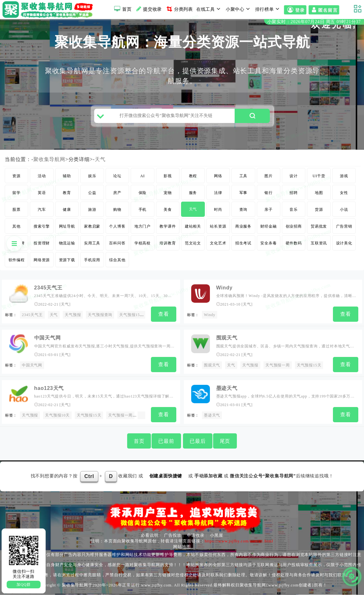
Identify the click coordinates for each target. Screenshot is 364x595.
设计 (294, 178)
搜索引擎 (42, 229)
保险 (143, 195)
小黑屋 (216, 535)
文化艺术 (218, 246)
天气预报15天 (132, 317)
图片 (269, 178)
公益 (92, 195)
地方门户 (143, 229)
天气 (100, 162)
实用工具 (92, 246)
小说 (344, 212)
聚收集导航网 (49, 162)
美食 (168, 212)
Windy (224, 290)
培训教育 (168, 246)
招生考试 (243, 246)
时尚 (218, 212)
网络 (218, 178)
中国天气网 (32, 367)
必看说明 (149, 535)
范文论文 (193, 246)
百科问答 (117, 246)
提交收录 (148, 9)
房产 (117, 195)
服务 (193, 195)
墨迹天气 (227, 389)
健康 (67, 212)
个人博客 (117, 229)
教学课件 (168, 229)
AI (142, 178)
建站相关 (193, 229)
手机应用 (92, 262)
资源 (16, 178)
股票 (16, 212)
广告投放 (173, 535)
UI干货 (319, 178)
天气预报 (250, 367)
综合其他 (117, 262)
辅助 (67, 178)
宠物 (168, 195)
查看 (164, 317)
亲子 (269, 212)
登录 (295, 10)
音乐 (294, 212)
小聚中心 (239, 9)
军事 (244, 195)
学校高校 (143, 246)
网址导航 (67, 229)
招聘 (294, 195)
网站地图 (182, 547)
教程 (193, 178)
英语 (42, 195)
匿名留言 (324, 10)
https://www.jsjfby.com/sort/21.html (239, 541)
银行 (269, 195)
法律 (218, 195)
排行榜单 (268, 9)
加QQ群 (24, 585)
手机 (143, 212)
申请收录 (196, 535)
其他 (16, 229)
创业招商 (294, 229)
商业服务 (243, 229)
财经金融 (268, 229)
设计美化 (344, 246)
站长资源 (218, 229)
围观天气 (227, 340)
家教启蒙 (92, 229)
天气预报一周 (278, 367)
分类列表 (179, 9)
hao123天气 (49, 389)
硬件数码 (294, 246)
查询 (244, 212)
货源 (319, 212)
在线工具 (209, 9)
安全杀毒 (268, 246)
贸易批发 (319, 229)
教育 (67, 195)
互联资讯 (319, 246)
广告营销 (344, 229)
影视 (168, 178)
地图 (319, 195)
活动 (42, 178)
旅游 (92, 212)
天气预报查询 (100, 317)
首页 (122, 9)
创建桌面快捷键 (166, 476)
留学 (16, 195)
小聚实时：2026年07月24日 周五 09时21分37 (314, 22)
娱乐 (92, 178)
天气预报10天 (57, 416)
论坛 (117, 178)
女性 (344, 195)
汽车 (42, 212)
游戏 (344, 178)
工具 (244, 178)
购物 (117, 212)
